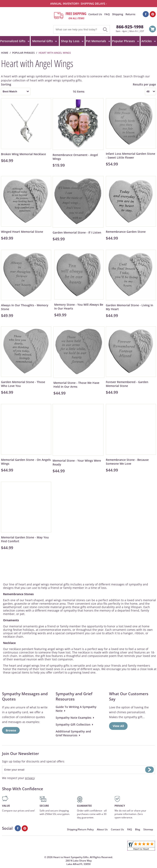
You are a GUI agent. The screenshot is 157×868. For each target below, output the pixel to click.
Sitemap (148, 829)
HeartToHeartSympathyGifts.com (26, 22)
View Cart (153, 30)
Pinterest (153, 14)
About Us (102, 829)
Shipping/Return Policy (80, 829)
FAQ (107, 14)
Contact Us (95, 14)
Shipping (118, 14)
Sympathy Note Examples (74, 718)
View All (118, 726)
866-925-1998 (130, 27)
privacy (30, 778)
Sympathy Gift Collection (73, 724)
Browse (11, 730)
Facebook (146, 14)
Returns (130, 14)
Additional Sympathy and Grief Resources (73, 733)
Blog (138, 829)
